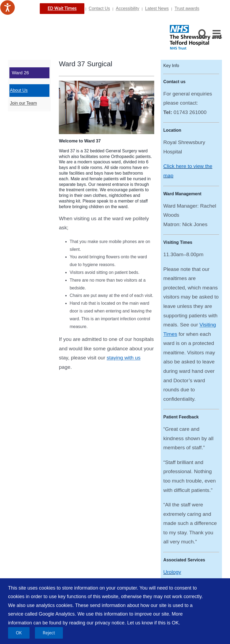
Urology (172, 572)
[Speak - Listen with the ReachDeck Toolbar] (8, 8)
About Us (19, 90)
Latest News (157, 8)
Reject (49, 633)
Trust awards (187, 8)
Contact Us (99, 8)
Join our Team (23, 103)
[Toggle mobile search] (203, 33)
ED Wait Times (62, 8)
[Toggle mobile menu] (217, 33)
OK (19, 633)
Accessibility (127, 8)
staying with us (124, 358)
